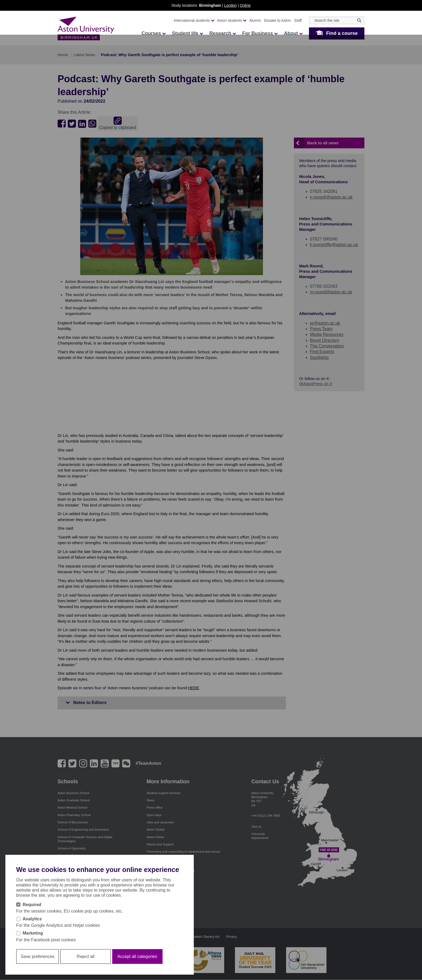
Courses (153, 33)
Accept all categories (137, 956)
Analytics (32, 919)
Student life (187, 33)
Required (32, 905)
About (293, 33)
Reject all (86, 956)
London (231, 5)
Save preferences (38, 956)
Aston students (232, 20)
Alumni (255, 20)
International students (194, 20)
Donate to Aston (277, 20)
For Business (260, 33)
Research (222, 33)
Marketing (33, 933)
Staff (298, 20)
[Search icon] (359, 20)
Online (245, 5)
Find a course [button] (342, 33)
